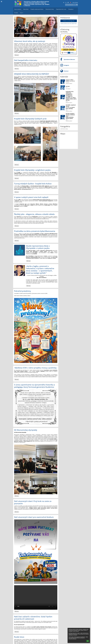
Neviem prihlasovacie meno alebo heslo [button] (69, 24)
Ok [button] (88, 641)
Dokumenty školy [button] (50, 9)
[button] (70, 3)
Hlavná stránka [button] (18, 9)
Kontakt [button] (16, 13)
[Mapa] (69, 142)
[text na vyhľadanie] (71, 5)
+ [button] (64, 2)
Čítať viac (17, 55)
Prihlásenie (75, 3)
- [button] (66, 2)
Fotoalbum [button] (71, 9)
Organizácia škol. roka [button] (61, 9)
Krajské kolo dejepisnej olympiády (27, 33)
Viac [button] (22, 13)
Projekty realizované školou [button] (37, 9)
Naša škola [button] (26, 9)
